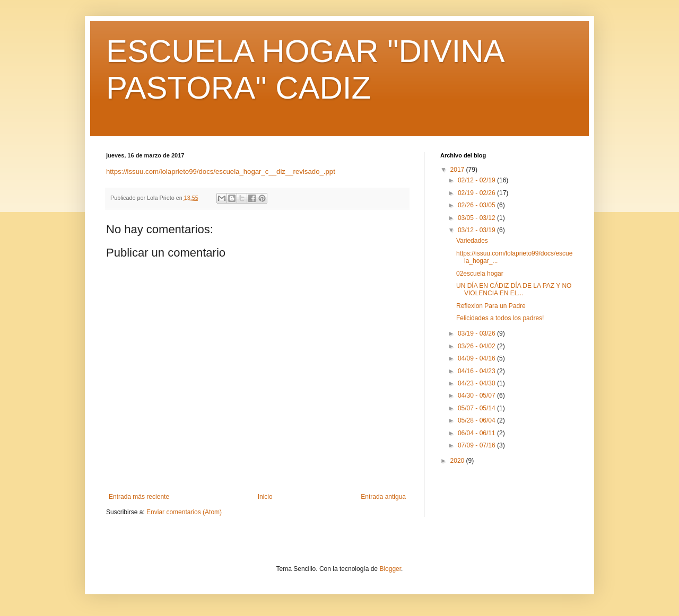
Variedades (472, 241)
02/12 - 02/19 (477, 180)
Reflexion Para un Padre (491, 306)
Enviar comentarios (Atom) (184, 512)
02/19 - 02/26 (477, 193)
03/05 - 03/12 (477, 218)
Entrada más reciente (139, 497)
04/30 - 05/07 (477, 395)
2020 (458, 461)
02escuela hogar (480, 274)
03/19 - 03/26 (477, 333)
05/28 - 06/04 (477, 420)
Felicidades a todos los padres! (500, 318)
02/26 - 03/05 (477, 205)
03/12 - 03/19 (477, 230)
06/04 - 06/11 (477, 433)
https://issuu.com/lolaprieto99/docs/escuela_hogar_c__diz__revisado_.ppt (221, 171)
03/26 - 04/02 (477, 346)
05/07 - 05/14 (477, 408)
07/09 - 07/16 (477, 445)
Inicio (265, 497)
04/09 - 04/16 (477, 358)
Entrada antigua (383, 497)
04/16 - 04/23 (477, 371)
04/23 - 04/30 (477, 383)
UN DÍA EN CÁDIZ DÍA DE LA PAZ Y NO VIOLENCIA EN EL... (514, 289)
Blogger (390, 569)
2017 (458, 170)
